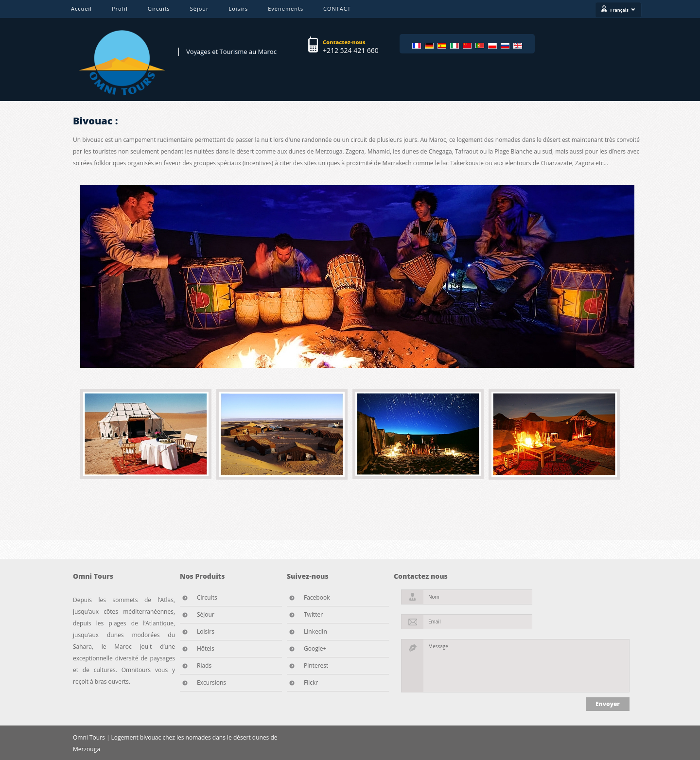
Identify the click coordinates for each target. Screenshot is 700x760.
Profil (120, 9)
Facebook (317, 597)
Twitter (313, 614)
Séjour (200, 9)
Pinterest (316, 665)
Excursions (211, 682)
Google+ (315, 648)
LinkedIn (315, 631)
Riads (204, 665)
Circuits (159, 9)
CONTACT (337, 9)
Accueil (81, 9)
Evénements (286, 9)
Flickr (311, 682)
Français (623, 10)
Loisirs (238, 9)
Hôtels (206, 648)
